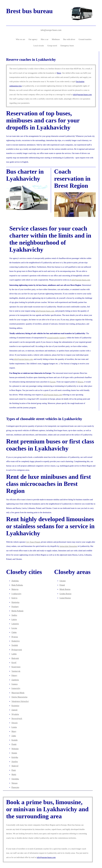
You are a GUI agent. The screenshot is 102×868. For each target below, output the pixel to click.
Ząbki (14, 736)
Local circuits (39, 46)
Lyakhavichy (16, 594)
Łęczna (14, 628)
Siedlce (14, 615)
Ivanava (14, 684)
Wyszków (15, 714)
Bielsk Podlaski (17, 611)
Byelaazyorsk (17, 650)
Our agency (33, 39)
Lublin (14, 654)
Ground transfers (85, 39)
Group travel (52, 46)
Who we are (20, 39)
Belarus (80, 382)
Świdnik (15, 645)
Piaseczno (15, 787)
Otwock (14, 723)
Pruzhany (15, 607)
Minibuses (56, 39)
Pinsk (14, 770)
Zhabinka (15, 581)
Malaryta (15, 589)
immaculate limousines (68, 546)
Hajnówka (15, 602)
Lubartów (15, 624)
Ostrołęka (15, 779)
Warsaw (14, 783)
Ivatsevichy (16, 688)
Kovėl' (14, 662)
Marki (14, 774)
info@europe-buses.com (51, 30)
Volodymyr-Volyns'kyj (20, 701)
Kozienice (15, 706)
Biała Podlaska (17, 585)
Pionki (14, 744)
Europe (53, 382)
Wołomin (15, 749)
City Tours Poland (33, 542)
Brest (59, 73)
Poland (62, 585)
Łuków (14, 619)
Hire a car (45, 39)
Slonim (14, 753)
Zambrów (15, 680)
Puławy (14, 675)
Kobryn (14, 598)
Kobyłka (15, 757)
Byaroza (15, 637)
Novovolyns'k (17, 718)
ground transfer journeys (57, 338)
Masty (14, 731)
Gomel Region (65, 598)
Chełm (14, 632)
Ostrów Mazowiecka (19, 697)
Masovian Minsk (18, 693)
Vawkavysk (16, 671)
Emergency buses (67, 46)
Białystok (15, 658)
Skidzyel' (15, 766)
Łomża (14, 727)
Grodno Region (65, 594)
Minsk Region (65, 589)
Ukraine (63, 581)
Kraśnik (14, 740)
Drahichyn (15, 641)
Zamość (14, 710)
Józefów (15, 762)
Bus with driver (69, 39)
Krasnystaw (16, 667)
